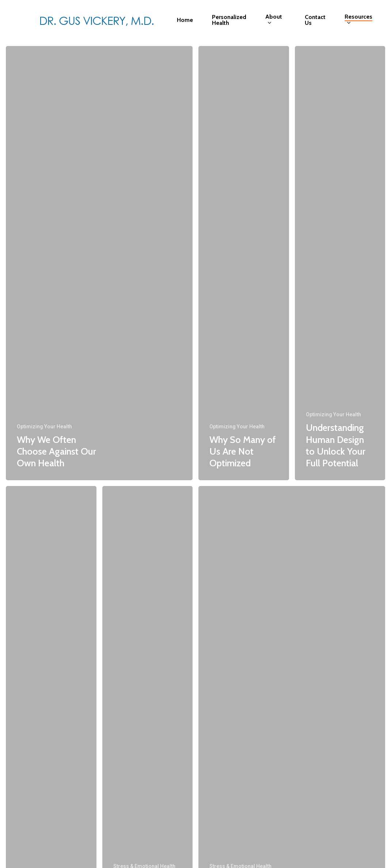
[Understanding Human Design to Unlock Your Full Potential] (340, 263)
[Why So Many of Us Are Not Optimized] (244, 263)
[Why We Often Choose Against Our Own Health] (99, 263)
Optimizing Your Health (44, 427)
